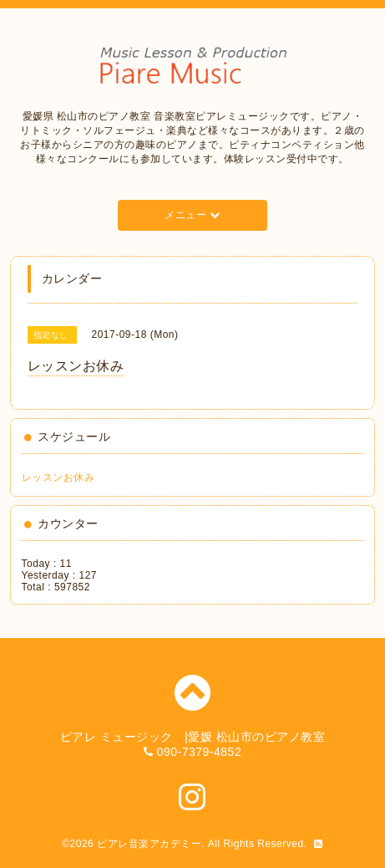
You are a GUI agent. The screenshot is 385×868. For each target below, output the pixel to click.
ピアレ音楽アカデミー (149, 844)
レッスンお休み (58, 477)
